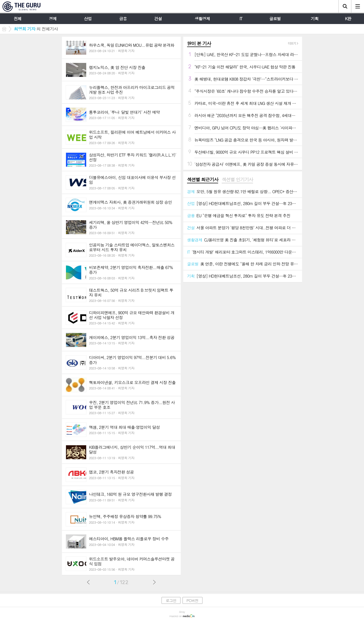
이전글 (88, 582)
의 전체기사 (36, 29)
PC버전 (192, 600)
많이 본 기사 (199, 43)
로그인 (171, 600)
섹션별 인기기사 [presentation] (237, 180)
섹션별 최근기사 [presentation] (203, 180)
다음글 (154, 582)
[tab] (203, 180)
